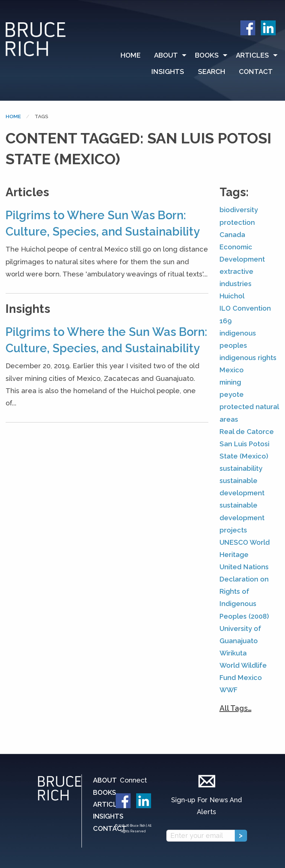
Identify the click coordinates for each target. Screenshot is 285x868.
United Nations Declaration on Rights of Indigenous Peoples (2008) (244, 592)
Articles (252, 55)
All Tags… (236, 708)
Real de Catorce (247, 432)
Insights (168, 72)
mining (230, 382)
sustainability (241, 468)
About (166, 55)
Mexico (232, 370)
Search (212, 72)
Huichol (232, 296)
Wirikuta (233, 653)
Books (207, 55)
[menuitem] (134, 55)
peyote (232, 394)
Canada (232, 235)
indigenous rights (248, 358)
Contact (256, 72)
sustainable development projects (242, 517)
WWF (228, 690)
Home (131, 55)
